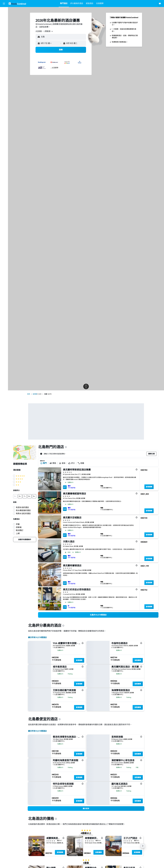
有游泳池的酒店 (22, 507)
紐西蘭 (35, 394)
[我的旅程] (4, 37)
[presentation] (66, 447)
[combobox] (44, 31)
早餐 (18, 524)
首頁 (29, 394)
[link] (25, 540)
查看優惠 (149, 487)
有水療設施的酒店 (23, 510)
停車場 (19, 527)
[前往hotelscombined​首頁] (17, 4)
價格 (53, 463)
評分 (72, 463)
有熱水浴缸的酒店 (23, 514)
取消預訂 (20, 530)
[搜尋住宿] (4, 15)
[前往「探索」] (4, 30)
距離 (81, 463)
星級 (62, 463)
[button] (4, 4)
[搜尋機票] (4, 11)
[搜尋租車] (4, 20)
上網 (18, 533)
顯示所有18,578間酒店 (37, 637)
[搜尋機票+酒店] (4, 25)
